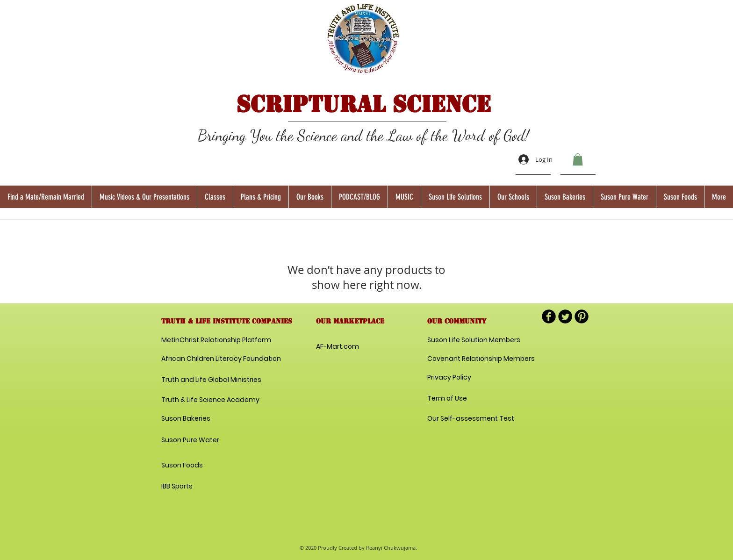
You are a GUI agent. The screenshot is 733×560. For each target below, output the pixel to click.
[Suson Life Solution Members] (474, 340)
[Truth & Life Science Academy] (210, 400)
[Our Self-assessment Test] (471, 419)
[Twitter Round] (565, 316)
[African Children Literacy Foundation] (221, 359)
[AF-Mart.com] (338, 347)
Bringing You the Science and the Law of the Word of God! (363, 135)
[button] (578, 159)
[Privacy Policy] (460, 378)
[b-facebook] (549, 316)
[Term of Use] (460, 399)
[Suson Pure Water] (190, 440)
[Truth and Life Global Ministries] (211, 380)
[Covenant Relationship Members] (481, 359)
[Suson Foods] (183, 466)
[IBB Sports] (194, 487)
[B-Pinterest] (582, 316)
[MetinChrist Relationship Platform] (216, 340)
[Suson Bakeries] (186, 419)
